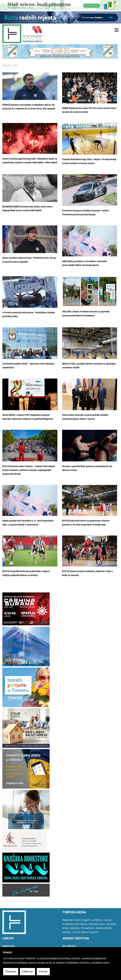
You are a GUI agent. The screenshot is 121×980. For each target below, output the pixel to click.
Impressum (9, 946)
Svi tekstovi (69, 946)
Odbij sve (27, 972)
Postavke (11, 972)
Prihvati (43, 972)
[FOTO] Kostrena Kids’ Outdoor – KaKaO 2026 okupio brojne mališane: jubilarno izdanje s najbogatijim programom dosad (29, 470)
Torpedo (6, 65)
